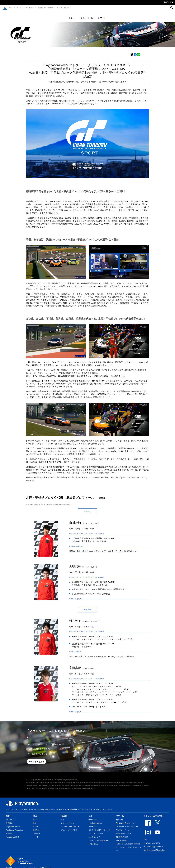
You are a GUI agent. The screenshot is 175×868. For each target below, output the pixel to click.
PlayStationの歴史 (13, 834)
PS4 (24, 8)
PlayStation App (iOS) (152, 841)
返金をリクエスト (95, 834)
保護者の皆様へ (122, 838)
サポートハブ (93, 817)
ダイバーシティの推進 (69, 827)
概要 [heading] (8, 813)
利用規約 (119, 817)
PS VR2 (36, 824)
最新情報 (50, 8)
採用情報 (9, 821)
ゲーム (11, 8)
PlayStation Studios (13, 824)
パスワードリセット (96, 831)
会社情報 (9, 831)
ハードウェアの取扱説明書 (98, 838)
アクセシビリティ (68, 821)
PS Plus (32, 8)
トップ (72, 15)
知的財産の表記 (122, 834)
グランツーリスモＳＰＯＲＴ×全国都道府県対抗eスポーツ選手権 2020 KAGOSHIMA (45, 807)
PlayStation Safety (95, 821)
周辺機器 (41, 8)
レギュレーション (86, 15)
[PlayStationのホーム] (5, 8)
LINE (145, 837)
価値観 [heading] (64, 813)
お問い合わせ (93, 841)
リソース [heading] (120, 813)
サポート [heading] (92, 813)
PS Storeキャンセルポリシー (127, 824)
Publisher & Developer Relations (128, 841)
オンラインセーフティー (70, 824)
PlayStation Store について (126, 821)
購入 (58, 8)
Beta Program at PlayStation (154, 848)
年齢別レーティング (124, 827)
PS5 (18, 8)
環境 (63, 817)
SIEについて (10, 817)
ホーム (8, 807)
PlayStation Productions (15, 827)
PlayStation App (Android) (153, 844)
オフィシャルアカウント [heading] (154, 813)
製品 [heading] (35, 813)
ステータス (93, 824)
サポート (66, 8)
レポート (102, 15)
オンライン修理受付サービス (99, 827)
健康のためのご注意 (124, 831)
